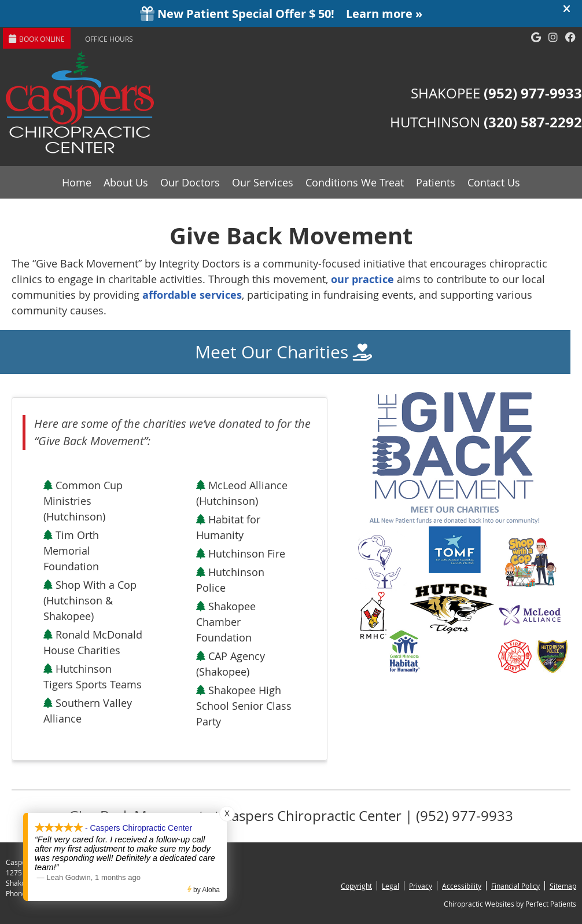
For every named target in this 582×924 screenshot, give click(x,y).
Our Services (263, 182)
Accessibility (462, 886)
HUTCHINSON (486, 122)
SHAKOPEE (496, 93)
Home (77, 182)
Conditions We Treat (355, 182)
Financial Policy (515, 886)
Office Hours (109, 39)
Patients (436, 182)
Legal (391, 886)
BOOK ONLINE (37, 39)
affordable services (192, 295)
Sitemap (563, 886)
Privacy (421, 886)
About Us (126, 182)
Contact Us (494, 182)
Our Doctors (190, 182)
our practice (362, 279)
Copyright (356, 886)
